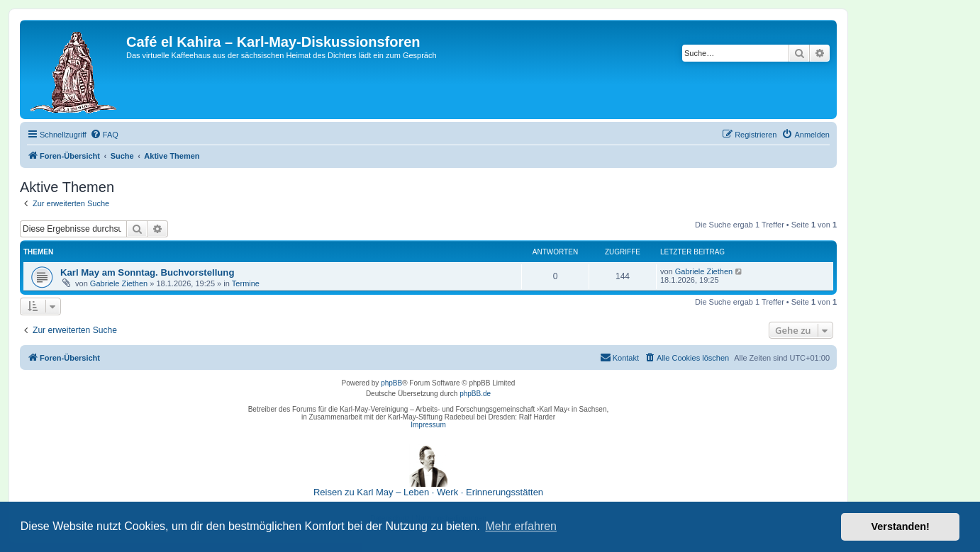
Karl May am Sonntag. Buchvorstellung (147, 272)
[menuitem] (104, 135)
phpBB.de (475, 394)
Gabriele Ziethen (119, 283)
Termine (246, 283)
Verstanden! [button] (901, 526)
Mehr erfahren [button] (521, 526)
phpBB (391, 383)
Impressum (428, 425)
